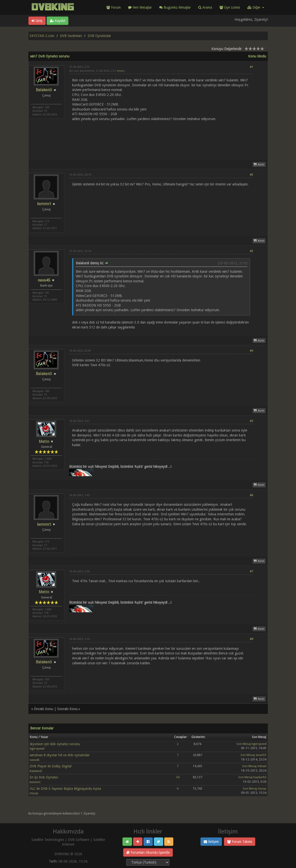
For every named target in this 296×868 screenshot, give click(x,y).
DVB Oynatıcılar (99, 36)
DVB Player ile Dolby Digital (50, 766)
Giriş (37, 21)
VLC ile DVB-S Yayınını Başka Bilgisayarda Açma (65, 789)
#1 (251, 67)
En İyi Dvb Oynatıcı (44, 777)
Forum (114, 7)
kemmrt (44, 204)
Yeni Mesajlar (140, 7)
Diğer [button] (256, 7)
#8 (251, 639)
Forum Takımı (240, 842)
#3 (251, 251)
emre (120, 71)
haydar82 (260, 777)
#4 (251, 351)
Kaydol (58, 21)
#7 (251, 571)
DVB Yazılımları (71, 36)
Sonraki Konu (67, 709)
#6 (251, 495)
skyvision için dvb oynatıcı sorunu (55, 744)
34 (178, 777)
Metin (44, 442)
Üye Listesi (230, 7)
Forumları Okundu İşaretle (148, 852)
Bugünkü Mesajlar (175, 7)
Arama (205, 7)
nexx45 (35, 760)
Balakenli (44, 90)
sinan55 (261, 755)
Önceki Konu (43, 709)
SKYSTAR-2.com (42, 36)
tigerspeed (37, 749)
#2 (251, 175)
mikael (262, 766)
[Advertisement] (161, 138)
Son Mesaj (244, 744)
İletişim (211, 842)
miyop (34, 793)
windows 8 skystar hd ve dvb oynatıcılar (60, 755)
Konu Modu (257, 56)
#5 (251, 421)
